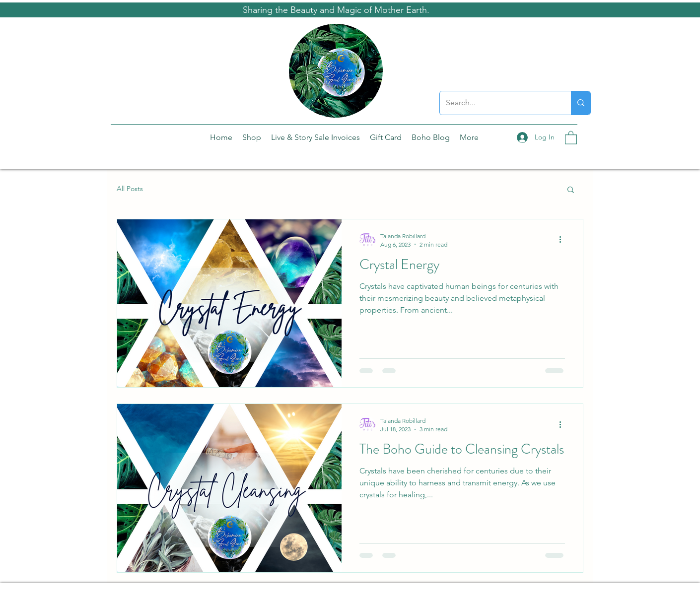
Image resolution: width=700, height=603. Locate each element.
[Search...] (498, 103)
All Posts (130, 189)
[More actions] (563, 240)
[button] (571, 137)
